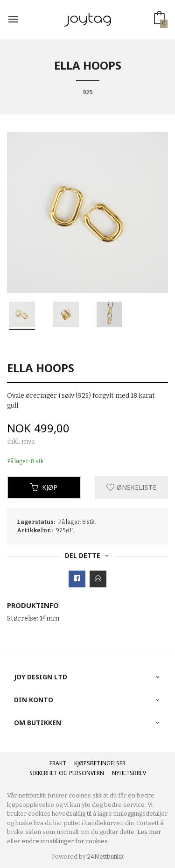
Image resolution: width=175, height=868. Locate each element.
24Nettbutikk (105, 857)
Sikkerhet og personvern (67, 773)
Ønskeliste (131, 487)
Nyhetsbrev (129, 773)
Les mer (149, 832)
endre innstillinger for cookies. (65, 841)
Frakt (58, 763)
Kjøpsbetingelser (100, 763)
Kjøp (44, 487)
